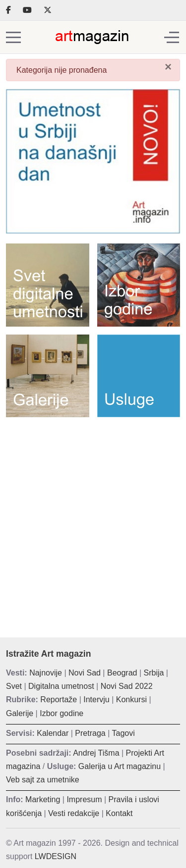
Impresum (84, 799)
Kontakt (119, 813)
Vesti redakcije (74, 813)
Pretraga (90, 733)
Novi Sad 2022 (127, 686)
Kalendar (53, 733)
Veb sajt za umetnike (43, 780)
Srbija (154, 673)
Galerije (20, 713)
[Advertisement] (93, 520)
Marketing (43, 799)
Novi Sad (85, 673)
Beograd (122, 673)
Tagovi (124, 733)
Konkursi (131, 699)
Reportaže (59, 699)
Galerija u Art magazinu (120, 766)
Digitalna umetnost (61, 686)
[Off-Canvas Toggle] (172, 37)
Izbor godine (62, 713)
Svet (14, 686)
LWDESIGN (56, 856)
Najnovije (46, 673)
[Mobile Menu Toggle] (13, 37)
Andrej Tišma (96, 753)
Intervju (96, 699)
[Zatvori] (168, 67)
